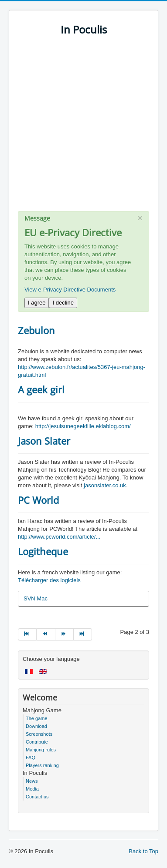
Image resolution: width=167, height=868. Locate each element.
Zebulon (36, 330)
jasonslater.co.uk (105, 485)
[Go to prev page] (46, 634)
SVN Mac (36, 598)
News (32, 781)
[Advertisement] (83, 128)
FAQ (31, 757)
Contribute (37, 742)
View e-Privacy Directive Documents (70, 290)
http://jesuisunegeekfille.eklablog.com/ (83, 426)
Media (32, 789)
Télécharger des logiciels (49, 580)
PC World (38, 500)
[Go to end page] (83, 634)
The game (37, 718)
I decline (63, 303)
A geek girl (41, 389)
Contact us (37, 797)
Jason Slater (44, 441)
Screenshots (39, 734)
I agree (37, 303)
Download (36, 726)
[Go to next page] (65, 634)
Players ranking (42, 765)
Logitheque (43, 551)
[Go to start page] (27, 634)
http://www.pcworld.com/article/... (59, 537)
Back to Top (143, 851)
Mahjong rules (41, 750)
